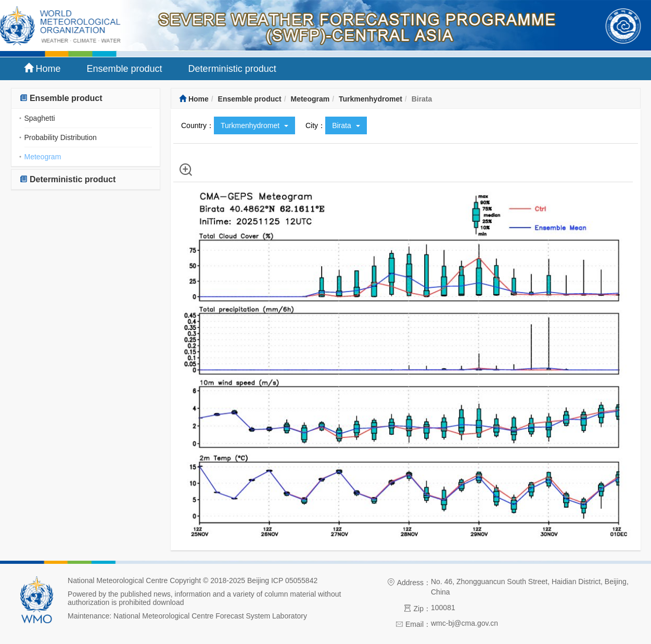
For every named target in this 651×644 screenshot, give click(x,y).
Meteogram (43, 157)
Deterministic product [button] (68, 179)
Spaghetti (40, 118)
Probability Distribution (61, 137)
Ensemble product (125, 69)
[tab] (86, 99)
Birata (346, 125)
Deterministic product (232, 69)
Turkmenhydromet (371, 99)
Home (42, 68)
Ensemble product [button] (61, 98)
